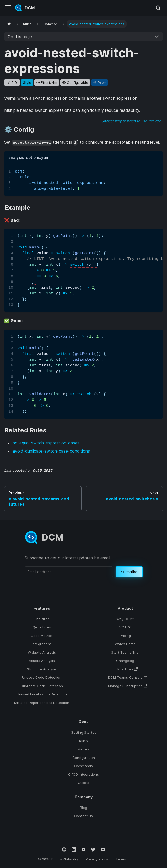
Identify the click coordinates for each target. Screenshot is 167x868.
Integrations (42, 644)
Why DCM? (125, 619)
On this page (20, 37)
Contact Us (83, 816)
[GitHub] (64, 850)
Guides (83, 783)
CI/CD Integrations (83, 774)
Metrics (84, 749)
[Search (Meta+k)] (158, 8)
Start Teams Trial (125, 652)
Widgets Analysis (42, 652)
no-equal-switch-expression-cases (46, 443)
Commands (83, 766)
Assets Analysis (42, 661)
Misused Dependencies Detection (42, 703)
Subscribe (129, 572)
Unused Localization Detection (42, 694)
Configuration (84, 758)
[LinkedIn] (74, 850)
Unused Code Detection (42, 677)
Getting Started (84, 732)
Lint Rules (42, 619)
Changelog (125, 661)
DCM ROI (125, 627)
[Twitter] (93, 850)
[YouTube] (83, 850)
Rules (83, 741)
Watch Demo (125, 644)
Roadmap (128, 669)
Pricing (125, 636)
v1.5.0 (12, 82)
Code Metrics (42, 636)
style (27, 82)
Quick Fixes (42, 627)
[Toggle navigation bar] (8, 8)
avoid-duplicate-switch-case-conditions (51, 451)
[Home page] (9, 24)
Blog (83, 808)
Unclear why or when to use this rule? (132, 121)
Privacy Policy (97, 859)
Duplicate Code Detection (42, 686)
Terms (121, 859)
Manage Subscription (128, 686)
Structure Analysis (42, 669)
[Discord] (103, 850)
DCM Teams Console (128, 677)
